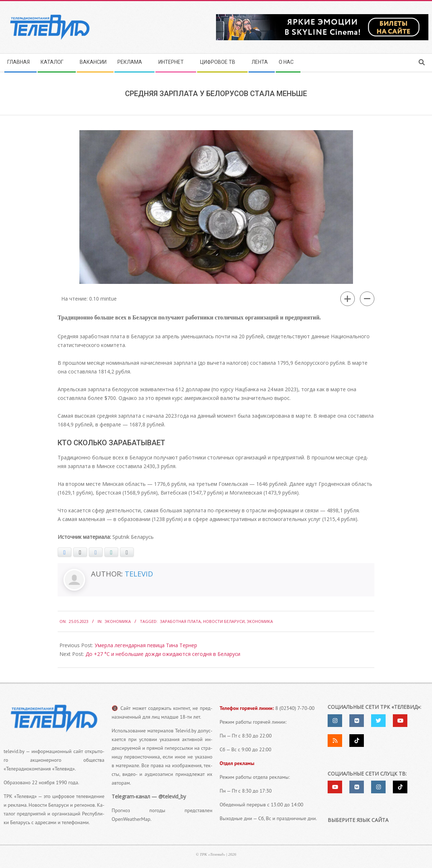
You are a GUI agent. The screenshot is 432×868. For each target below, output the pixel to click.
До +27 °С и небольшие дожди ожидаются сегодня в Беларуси (163, 654)
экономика (260, 621)
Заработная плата (180, 621)
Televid (139, 574)
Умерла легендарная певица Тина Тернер (146, 645)
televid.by (14, 751)
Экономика (118, 621)
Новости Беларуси (224, 621)
